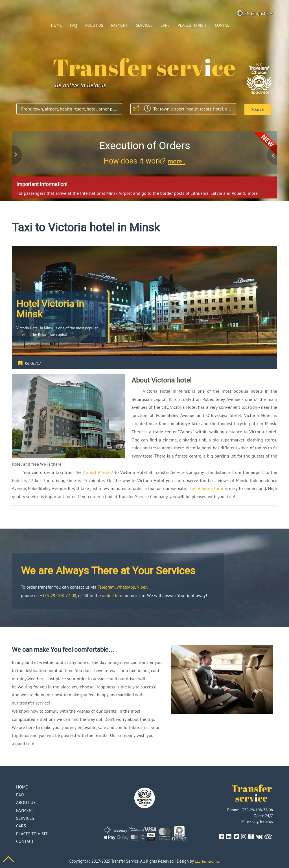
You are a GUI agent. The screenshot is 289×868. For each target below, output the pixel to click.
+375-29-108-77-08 (59, 595)
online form (115, 595)
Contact (223, 25)
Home (57, 25)
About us (94, 25)
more (253, 192)
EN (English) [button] (255, 13)
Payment (120, 25)
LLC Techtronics (207, 861)
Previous (17, 153)
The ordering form (205, 487)
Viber (143, 586)
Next (272, 153)
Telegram (107, 586)
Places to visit (192, 25)
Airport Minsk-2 (98, 471)
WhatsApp (127, 586)
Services (144, 25)
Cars (165, 25)
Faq (73, 25)
